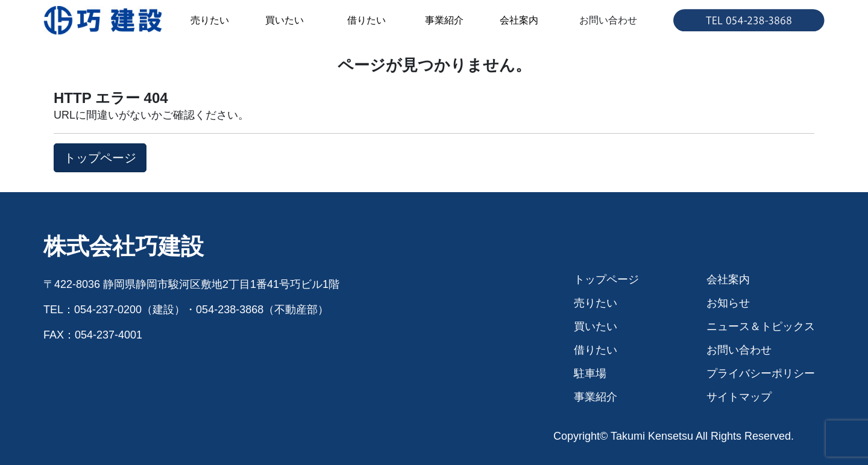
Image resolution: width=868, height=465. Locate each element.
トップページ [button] (100, 158)
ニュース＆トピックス (761, 326)
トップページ (606, 279)
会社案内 (519, 20)
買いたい (285, 20)
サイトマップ (739, 397)
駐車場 (590, 373)
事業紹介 (444, 20)
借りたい (366, 20)
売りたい (210, 20)
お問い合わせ (608, 20)
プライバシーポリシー (761, 373)
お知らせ (728, 303)
